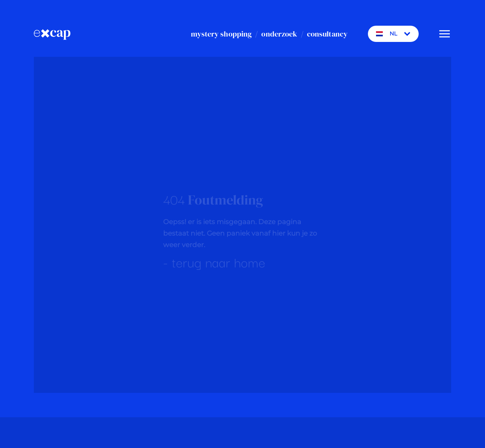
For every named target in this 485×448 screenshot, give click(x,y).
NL (393, 34)
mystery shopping (221, 34)
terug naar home (219, 262)
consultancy (327, 34)
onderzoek (279, 34)
